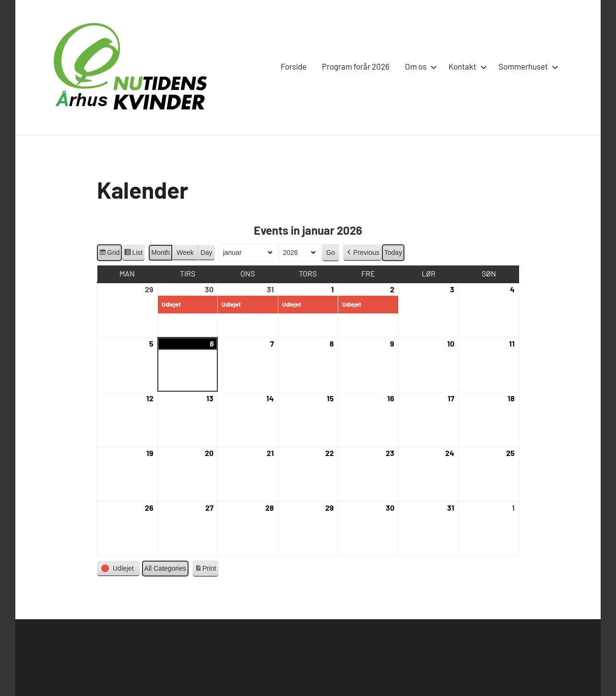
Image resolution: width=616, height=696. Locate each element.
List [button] (133, 254)
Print (205, 570)
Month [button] (160, 252)
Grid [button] (109, 254)
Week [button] (185, 252)
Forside (294, 66)
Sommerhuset (527, 66)
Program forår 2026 (356, 66)
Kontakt (466, 66)
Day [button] (207, 252)
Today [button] (393, 252)
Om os (419, 66)
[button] (362, 253)
